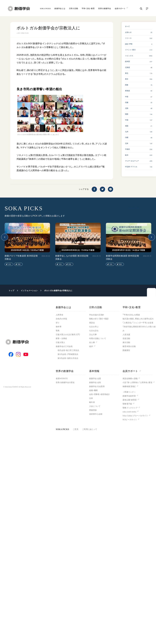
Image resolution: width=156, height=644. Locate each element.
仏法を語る (94, 331)
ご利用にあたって (90, 429)
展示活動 (126, 342)
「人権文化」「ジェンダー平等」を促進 (138, 323)
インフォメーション (29, 291)
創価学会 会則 (95, 383)
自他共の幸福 (61, 319)
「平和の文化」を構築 (131, 315)
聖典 (58, 331)
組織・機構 (93, 390)
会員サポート (132, 371)
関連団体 (93, 410)
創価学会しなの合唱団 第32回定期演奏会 (72, 257)
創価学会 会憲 (95, 379)
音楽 (19, 264)
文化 (10, 264)
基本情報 (94, 371)
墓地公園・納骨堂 (130, 400)
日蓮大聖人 (60, 342)
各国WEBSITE (62, 379)
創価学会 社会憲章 (97, 386)
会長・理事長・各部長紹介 (100, 394)
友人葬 (92, 342)
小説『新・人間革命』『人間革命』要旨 (137, 383)
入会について (95, 406)
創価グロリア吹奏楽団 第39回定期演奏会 (21, 257)
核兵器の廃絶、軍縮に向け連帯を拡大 (138, 319)
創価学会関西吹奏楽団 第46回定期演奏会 (122, 257)
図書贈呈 (126, 350)
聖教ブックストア (130, 408)
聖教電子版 (127, 404)
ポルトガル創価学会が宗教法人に (58, 291)
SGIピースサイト (130, 420)
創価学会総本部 (129, 396)
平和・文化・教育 (88, 8)
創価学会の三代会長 (64, 346)
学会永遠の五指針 (97, 315)
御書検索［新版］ (129, 386)
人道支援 (126, 335)
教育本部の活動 (129, 346)
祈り (58, 323)
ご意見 (76, 429)
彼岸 (91, 346)
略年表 (92, 402)
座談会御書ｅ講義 (130, 379)
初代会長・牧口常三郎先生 (68, 350)
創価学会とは (60, 8)
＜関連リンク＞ (129, 392)
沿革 (91, 398)
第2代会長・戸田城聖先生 (68, 354)
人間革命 (60, 315)
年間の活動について (98, 339)
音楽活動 (126, 339)
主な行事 (93, 335)
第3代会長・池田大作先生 (68, 358)
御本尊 (59, 327)
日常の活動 (74, 8)
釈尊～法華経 (61, 339)
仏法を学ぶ (94, 327)
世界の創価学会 (105, 8)
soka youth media (129, 412)
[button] (5, 237)
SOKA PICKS (45, 8)
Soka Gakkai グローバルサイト (135, 416)
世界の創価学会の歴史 (65, 383)
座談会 (92, 323)
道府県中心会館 (96, 414)
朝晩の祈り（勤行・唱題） (99, 319)
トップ (11, 291)
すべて (128, 26)
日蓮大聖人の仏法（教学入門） (68, 335)
